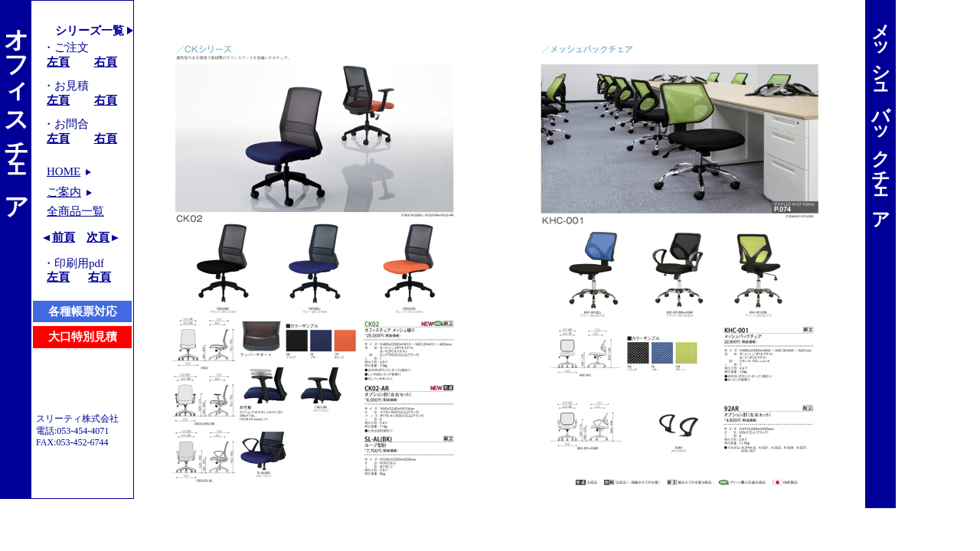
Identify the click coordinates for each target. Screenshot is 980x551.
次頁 (98, 237)
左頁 (58, 62)
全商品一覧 (75, 211)
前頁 (64, 237)
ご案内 (64, 192)
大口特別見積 (83, 337)
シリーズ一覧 (90, 31)
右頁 (106, 62)
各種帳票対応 (83, 311)
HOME (64, 171)
